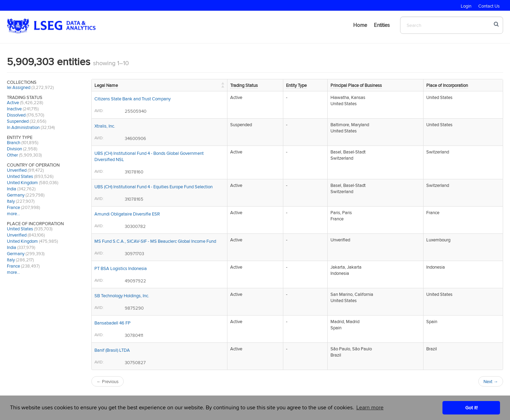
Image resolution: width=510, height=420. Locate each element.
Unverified (17, 170)
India (12, 189)
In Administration (23, 127)
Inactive (14, 109)
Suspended (18, 121)
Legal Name (106, 85)
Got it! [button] (471, 407)
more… (13, 213)
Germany (16, 195)
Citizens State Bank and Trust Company (132, 99)
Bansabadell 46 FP (113, 323)
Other (12, 155)
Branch (14, 142)
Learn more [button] (370, 407)
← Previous (108, 381)
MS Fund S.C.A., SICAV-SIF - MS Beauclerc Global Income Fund (155, 241)
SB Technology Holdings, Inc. (122, 296)
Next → (491, 381)
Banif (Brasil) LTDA (112, 350)
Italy (11, 201)
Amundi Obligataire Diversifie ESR (127, 214)
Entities (382, 25)
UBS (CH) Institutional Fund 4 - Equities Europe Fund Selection (154, 187)
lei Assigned (19, 87)
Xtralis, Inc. (105, 126)
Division (14, 149)
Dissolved (16, 115)
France (13, 207)
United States (20, 176)
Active (13, 102)
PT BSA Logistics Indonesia (121, 268)
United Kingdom (22, 182)
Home (360, 25)
